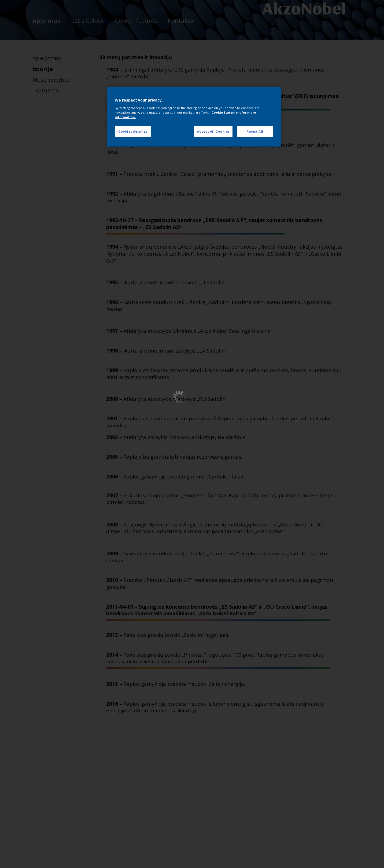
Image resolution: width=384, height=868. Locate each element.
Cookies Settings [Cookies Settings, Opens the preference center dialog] (133, 131)
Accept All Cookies (213, 131)
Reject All (255, 131)
